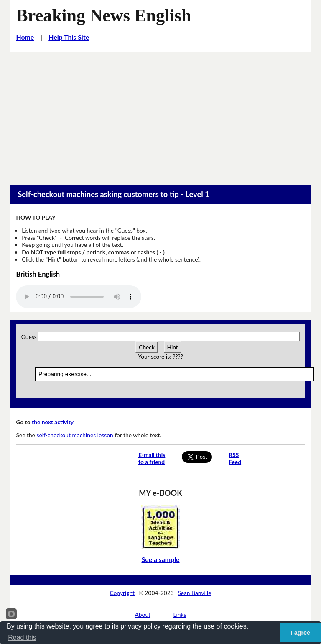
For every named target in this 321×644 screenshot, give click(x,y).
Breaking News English (103, 15)
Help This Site (69, 37)
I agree (301, 633)
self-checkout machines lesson (75, 435)
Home (25, 37)
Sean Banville (194, 593)
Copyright (122, 593)
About (143, 614)
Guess (29, 337)
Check (147, 347)
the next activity (53, 422)
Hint (173, 347)
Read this (22, 638)
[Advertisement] (160, 115)
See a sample (160, 559)
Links (180, 614)
